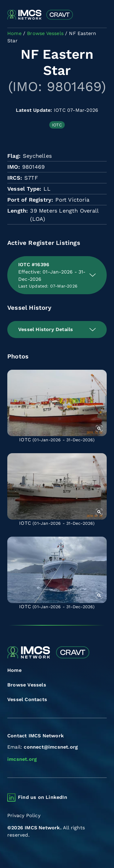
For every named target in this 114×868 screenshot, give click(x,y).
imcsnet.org (22, 759)
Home (14, 670)
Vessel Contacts (27, 699)
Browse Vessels (27, 685)
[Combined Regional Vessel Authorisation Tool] (40, 15)
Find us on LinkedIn (43, 797)
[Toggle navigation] (101, 15)
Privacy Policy (24, 815)
